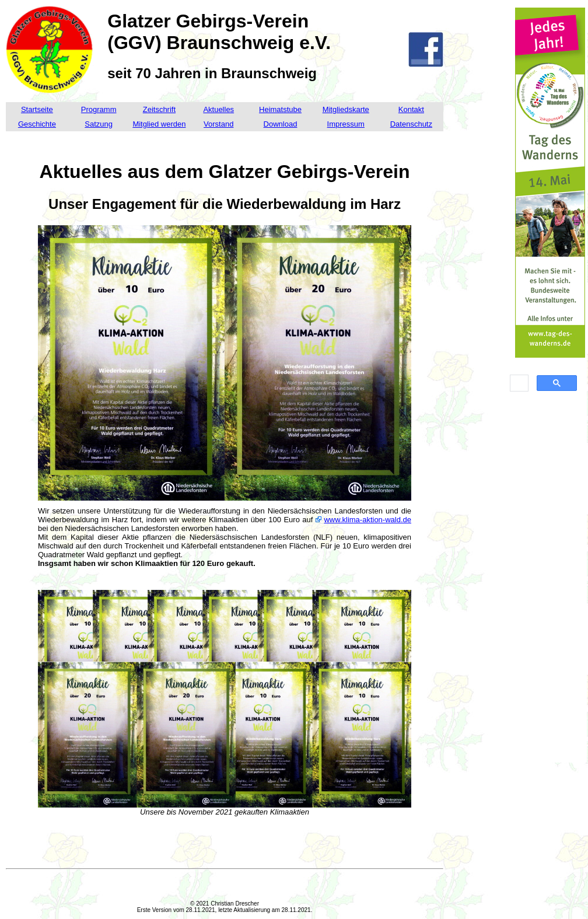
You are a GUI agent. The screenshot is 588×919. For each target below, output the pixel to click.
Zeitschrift (159, 109)
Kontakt (411, 109)
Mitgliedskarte (346, 109)
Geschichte (37, 124)
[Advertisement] (550, 586)
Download (281, 124)
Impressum (346, 124)
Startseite (37, 109)
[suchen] (518, 383)
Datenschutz (411, 124)
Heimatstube (280, 109)
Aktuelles (218, 109)
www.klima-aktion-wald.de (367, 520)
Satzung (99, 124)
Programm (99, 109)
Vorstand (218, 124)
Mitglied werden (159, 124)
